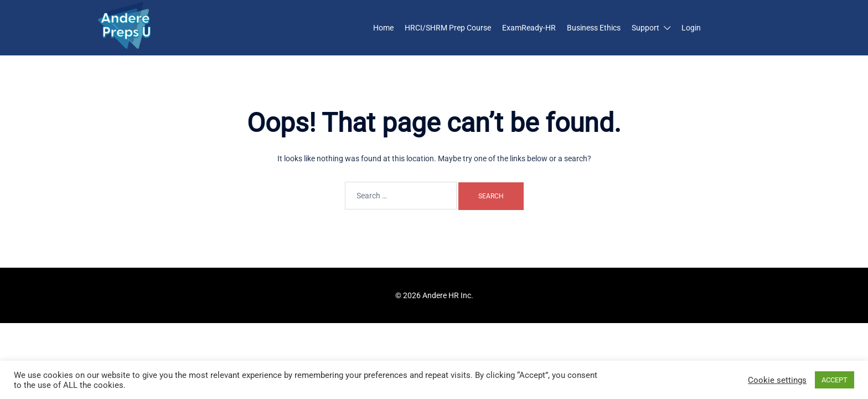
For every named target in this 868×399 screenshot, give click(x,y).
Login (691, 28)
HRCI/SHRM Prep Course (448, 28)
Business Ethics (594, 28)
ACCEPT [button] (835, 380)
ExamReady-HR (529, 28)
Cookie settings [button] (777, 380)
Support (645, 28)
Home (383, 28)
